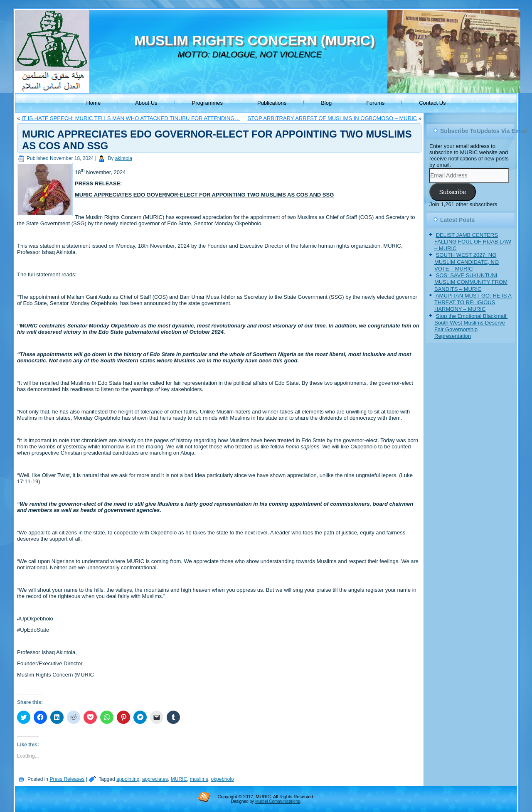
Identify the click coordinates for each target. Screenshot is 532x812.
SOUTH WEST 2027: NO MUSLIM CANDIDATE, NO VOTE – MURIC (467, 262)
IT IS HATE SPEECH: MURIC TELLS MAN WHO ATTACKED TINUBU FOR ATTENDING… (131, 118)
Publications (272, 103)
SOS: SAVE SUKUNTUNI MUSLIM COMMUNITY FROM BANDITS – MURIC (471, 282)
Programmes (207, 103)
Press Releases (67, 779)
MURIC (179, 779)
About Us (146, 103)
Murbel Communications (278, 801)
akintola (124, 158)
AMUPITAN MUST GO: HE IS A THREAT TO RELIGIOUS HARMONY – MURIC (473, 303)
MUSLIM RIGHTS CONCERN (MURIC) (255, 41)
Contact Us (432, 103)
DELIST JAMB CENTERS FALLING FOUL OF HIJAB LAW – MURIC (473, 242)
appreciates (155, 779)
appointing (128, 779)
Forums (375, 103)
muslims (199, 779)
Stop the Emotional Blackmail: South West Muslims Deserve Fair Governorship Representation (471, 326)
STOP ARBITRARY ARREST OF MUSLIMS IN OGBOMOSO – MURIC (332, 118)
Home (93, 103)
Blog (326, 103)
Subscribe (452, 192)
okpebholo (222, 779)
